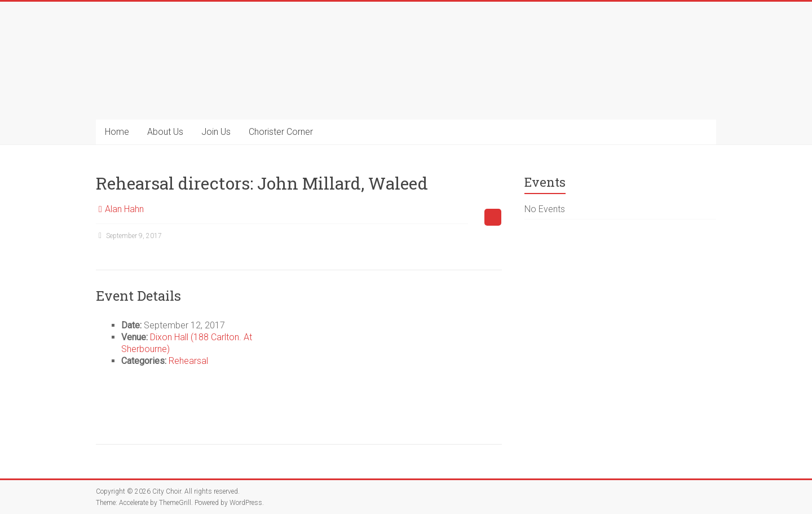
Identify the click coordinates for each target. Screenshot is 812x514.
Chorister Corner (281, 132)
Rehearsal (188, 361)
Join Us (216, 132)
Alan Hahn (124, 209)
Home (117, 132)
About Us (165, 132)
